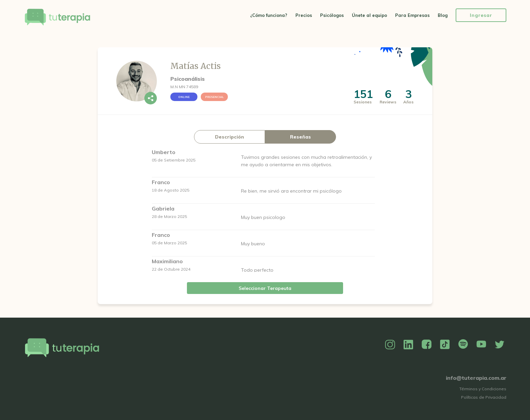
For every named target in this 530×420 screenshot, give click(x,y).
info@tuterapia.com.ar (476, 378)
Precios (304, 15)
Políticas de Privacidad (484, 397)
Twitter (500, 345)
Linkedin (408, 345)
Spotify (463, 345)
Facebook (427, 345)
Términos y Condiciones (483, 389)
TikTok (445, 345)
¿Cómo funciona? (269, 15)
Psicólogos (332, 15)
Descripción (230, 137)
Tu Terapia (57, 18)
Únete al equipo (369, 15)
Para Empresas (412, 15)
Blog (443, 15)
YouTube (481, 345)
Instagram (390, 345)
